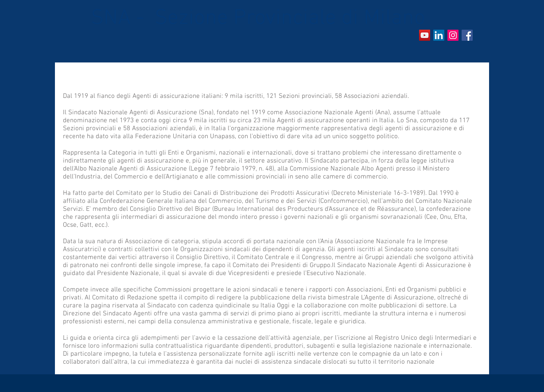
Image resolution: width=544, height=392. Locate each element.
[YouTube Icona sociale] (425, 35)
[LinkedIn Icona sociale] (439, 35)
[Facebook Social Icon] (467, 35)
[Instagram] (453, 35)
